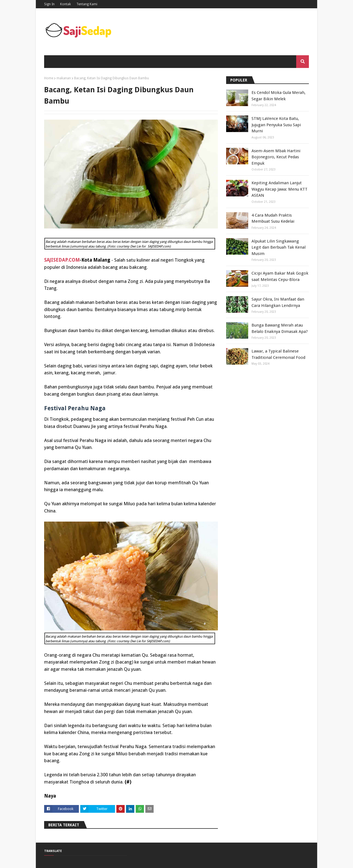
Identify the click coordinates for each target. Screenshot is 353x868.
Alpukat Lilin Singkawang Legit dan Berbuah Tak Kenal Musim (279, 247)
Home (49, 78)
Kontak (65, 4)
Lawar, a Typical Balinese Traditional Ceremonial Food (278, 354)
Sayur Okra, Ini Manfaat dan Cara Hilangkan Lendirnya (278, 302)
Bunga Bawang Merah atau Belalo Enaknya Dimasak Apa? (280, 328)
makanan (64, 78)
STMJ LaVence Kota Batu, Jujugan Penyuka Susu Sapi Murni (276, 125)
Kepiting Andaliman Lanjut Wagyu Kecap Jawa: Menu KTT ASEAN (280, 189)
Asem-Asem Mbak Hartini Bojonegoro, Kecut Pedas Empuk (276, 157)
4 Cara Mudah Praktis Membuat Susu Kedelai (273, 218)
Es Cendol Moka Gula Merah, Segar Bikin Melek (279, 96)
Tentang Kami (87, 4)
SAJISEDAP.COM (62, 260)
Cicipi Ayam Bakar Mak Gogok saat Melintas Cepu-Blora (280, 276)
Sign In (49, 4)
